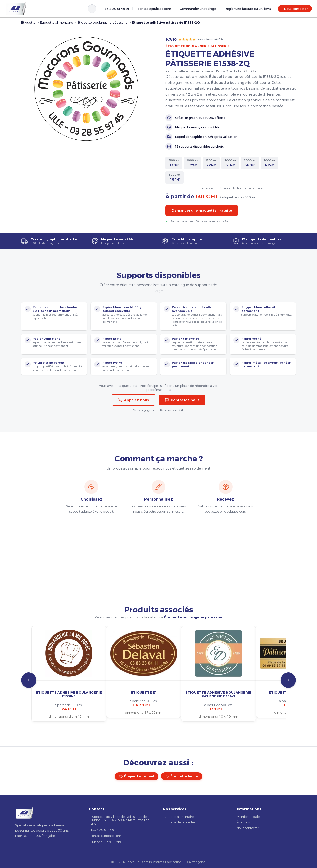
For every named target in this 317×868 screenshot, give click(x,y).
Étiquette (28, 22)
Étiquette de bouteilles (179, 822)
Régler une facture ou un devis (248, 9)
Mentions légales (249, 817)
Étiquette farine (182, 776)
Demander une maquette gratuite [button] (202, 210)
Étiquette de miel (137, 776)
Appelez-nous (134, 400)
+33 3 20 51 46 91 (116, 9)
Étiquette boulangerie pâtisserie (102, 22)
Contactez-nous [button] (182, 400)
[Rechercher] (92, 9)
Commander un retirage (198, 9)
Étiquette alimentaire (56, 22)
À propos (243, 822)
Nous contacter (296, 9)
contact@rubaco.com (154, 9)
